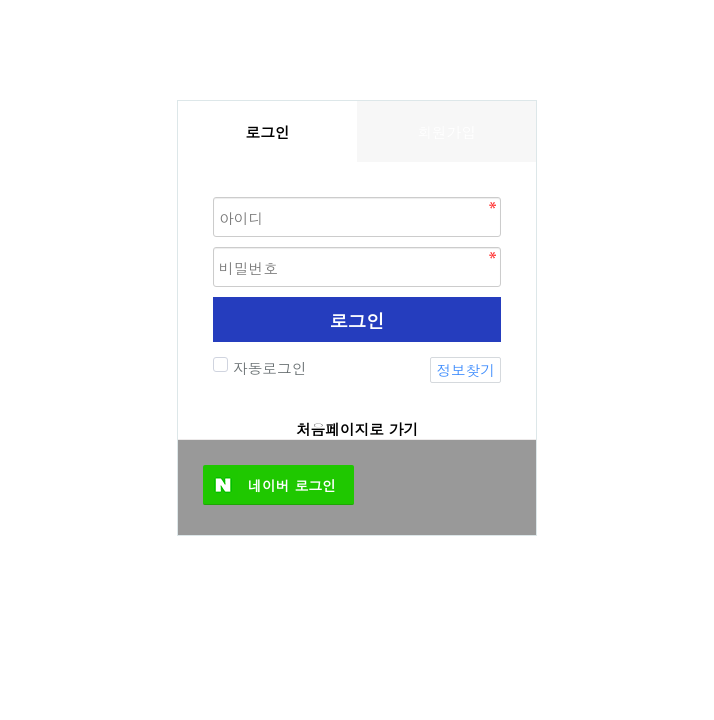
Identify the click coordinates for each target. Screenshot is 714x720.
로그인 (357, 320)
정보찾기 (465, 369)
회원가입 (446, 131)
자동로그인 (267, 367)
